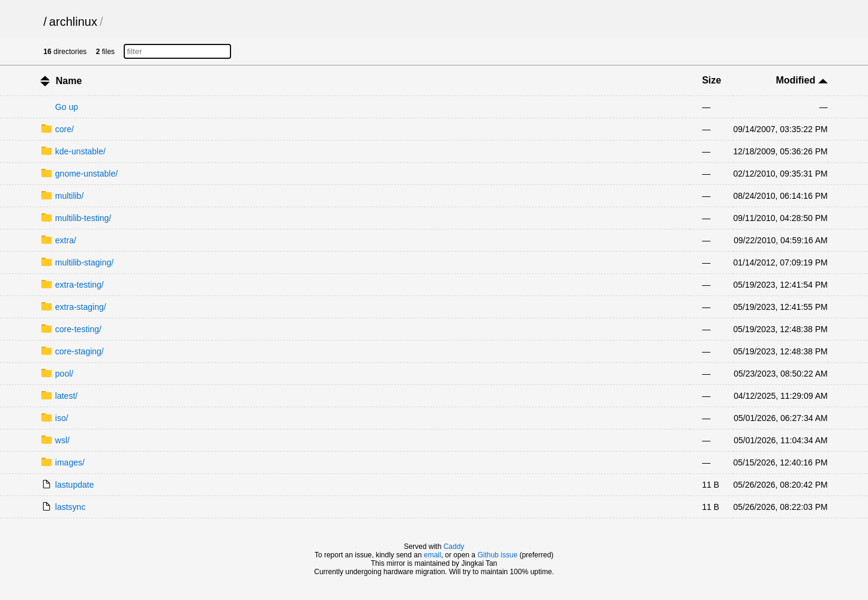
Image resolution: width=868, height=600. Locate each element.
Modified (801, 80)
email (432, 555)
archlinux (73, 22)
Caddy (454, 547)
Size (711, 80)
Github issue (497, 555)
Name (69, 81)
